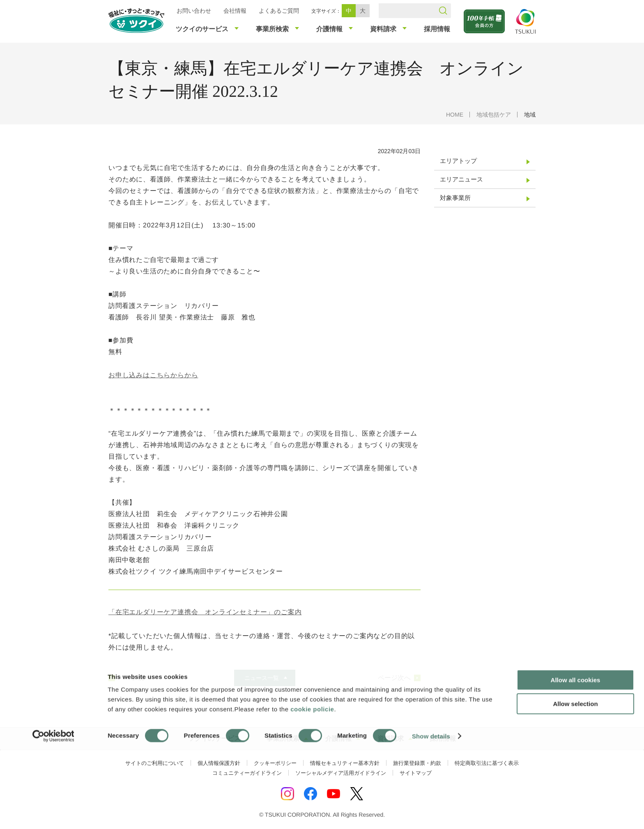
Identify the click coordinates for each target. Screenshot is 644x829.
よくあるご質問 (279, 11)
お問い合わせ (194, 11)
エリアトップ (458, 161)
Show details (431, 813)
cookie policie (312, 786)
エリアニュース (461, 179)
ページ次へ (394, 678)
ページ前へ (135, 678)
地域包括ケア (494, 115)
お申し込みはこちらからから (153, 375)
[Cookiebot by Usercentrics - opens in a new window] (53, 813)
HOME (455, 115)
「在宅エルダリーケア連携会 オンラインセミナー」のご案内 (205, 612)
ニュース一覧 (261, 678)
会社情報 (235, 11)
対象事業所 (455, 198)
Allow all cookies (576, 757)
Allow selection (575, 781)
